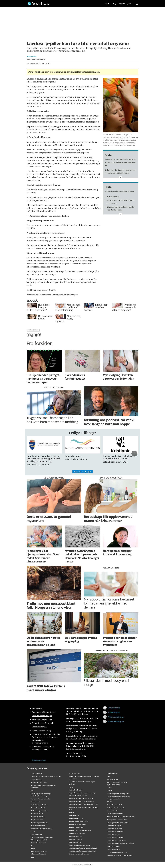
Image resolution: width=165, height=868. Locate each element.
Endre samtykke (39, 760)
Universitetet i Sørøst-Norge (116, 841)
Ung (114, 4)
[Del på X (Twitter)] (32, 335)
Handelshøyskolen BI (38, 808)
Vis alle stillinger (82, 472)
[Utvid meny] (137, 4)
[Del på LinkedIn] (36, 335)
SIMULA (110, 788)
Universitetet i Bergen (114, 829)
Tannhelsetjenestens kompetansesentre (121, 817)
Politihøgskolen (112, 773)
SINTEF (110, 791)
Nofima (71, 812)
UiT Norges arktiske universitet (118, 823)
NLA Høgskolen (74, 773)
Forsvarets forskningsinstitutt (41, 799)
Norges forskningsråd (76, 827)
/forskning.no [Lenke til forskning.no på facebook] (114, 712)
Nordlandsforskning (76, 818)
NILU (32, 857)
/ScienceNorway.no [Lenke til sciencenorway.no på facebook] (116, 721)
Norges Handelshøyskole (77, 824)
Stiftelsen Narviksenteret (115, 808)
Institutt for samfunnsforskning (42, 829)
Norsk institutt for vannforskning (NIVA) (83, 851)
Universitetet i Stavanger (115, 837)
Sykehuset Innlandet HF (115, 814)
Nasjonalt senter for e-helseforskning (82, 801)
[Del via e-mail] (40, 335)
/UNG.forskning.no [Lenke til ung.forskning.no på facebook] (116, 717)
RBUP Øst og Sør (113, 779)
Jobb (129, 4)
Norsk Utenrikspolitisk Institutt (80, 845)
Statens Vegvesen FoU (114, 805)
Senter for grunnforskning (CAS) (118, 794)
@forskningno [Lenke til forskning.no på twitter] (114, 708)
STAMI (109, 802)
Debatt (107, 4)
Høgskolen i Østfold (37, 817)
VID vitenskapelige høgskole (117, 852)
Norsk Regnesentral (76, 839)
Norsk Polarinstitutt (76, 836)
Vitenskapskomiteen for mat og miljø (120, 855)
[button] (134, 454)
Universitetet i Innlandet (115, 832)
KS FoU (33, 832)
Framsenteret (35, 802)
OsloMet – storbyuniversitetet (79, 854)
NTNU (71, 787)
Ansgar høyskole (36, 773)
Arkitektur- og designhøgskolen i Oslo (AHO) (46, 776)
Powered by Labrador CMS (82, 865)
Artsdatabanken (36, 779)
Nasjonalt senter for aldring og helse (81, 798)
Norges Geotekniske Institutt (79, 821)
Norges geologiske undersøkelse (80, 830)
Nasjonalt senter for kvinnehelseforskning (83, 804)
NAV (32, 846)
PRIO (109, 776)
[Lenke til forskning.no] (63, 3)
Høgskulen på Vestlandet (39, 823)
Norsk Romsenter (75, 842)
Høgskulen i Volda (37, 820)
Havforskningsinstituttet (39, 811)
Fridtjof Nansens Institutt (39, 805)
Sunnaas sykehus (113, 811)
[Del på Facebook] (28, 335)
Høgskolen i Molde (37, 814)
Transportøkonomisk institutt (117, 820)
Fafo (32, 791)
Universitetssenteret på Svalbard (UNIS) (120, 843)
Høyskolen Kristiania (38, 826)
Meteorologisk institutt (38, 843)
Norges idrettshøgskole (77, 833)
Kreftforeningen (36, 835)
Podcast (121, 4)
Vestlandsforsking (113, 846)
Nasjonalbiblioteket (75, 790)
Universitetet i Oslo (113, 835)
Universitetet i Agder (114, 826)
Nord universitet (74, 815)
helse (36, 330)
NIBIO (33, 849)
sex (29, 330)
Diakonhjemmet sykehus (39, 782)
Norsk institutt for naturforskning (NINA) (83, 848)
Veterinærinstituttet (114, 849)
